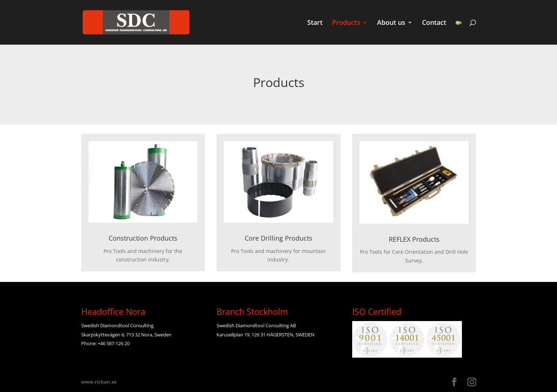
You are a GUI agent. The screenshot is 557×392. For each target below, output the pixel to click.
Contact (434, 23)
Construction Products (143, 238)
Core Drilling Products (278, 238)
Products (346, 23)
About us (391, 23)
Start (315, 23)
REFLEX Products (414, 239)
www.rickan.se (99, 382)
